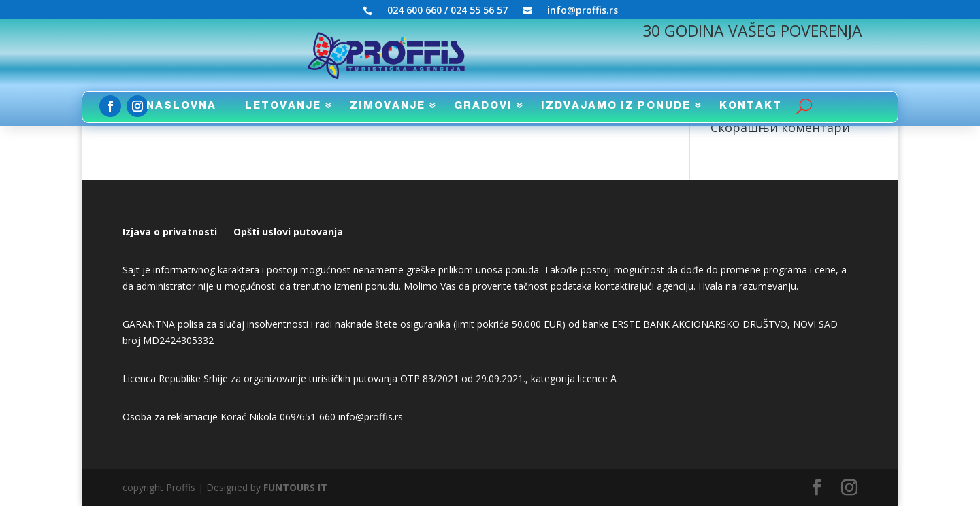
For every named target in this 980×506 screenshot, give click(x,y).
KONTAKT (751, 106)
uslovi (275, 232)
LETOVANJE (283, 106)
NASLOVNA (181, 106)
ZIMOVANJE (388, 106)
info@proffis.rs (583, 11)
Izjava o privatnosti (170, 232)
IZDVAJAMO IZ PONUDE (616, 106)
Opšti (246, 232)
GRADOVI (483, 106)
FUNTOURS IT (295, 487)
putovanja (317, 232)
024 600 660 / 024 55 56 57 (447, 11)
